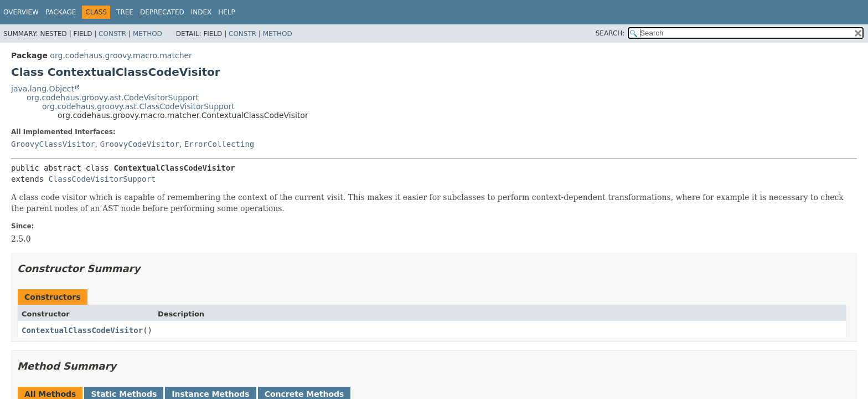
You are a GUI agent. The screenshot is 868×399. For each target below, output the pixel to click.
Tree (125, 12)
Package (61, 12)
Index (201, 12)
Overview (21, 12)
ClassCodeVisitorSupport (102, 179)
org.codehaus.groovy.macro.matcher (121, 55)
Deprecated (162, 12)
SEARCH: (610, 33)
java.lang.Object (43, 89)
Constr (112, 34)
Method (148, 34)
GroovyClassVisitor (53, 144)
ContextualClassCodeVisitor (82, 330)
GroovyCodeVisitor (140, 144)
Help (227, 12)
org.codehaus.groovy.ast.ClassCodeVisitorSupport (138, 106)
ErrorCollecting (219, 144)
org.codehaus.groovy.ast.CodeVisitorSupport (113, 98)
